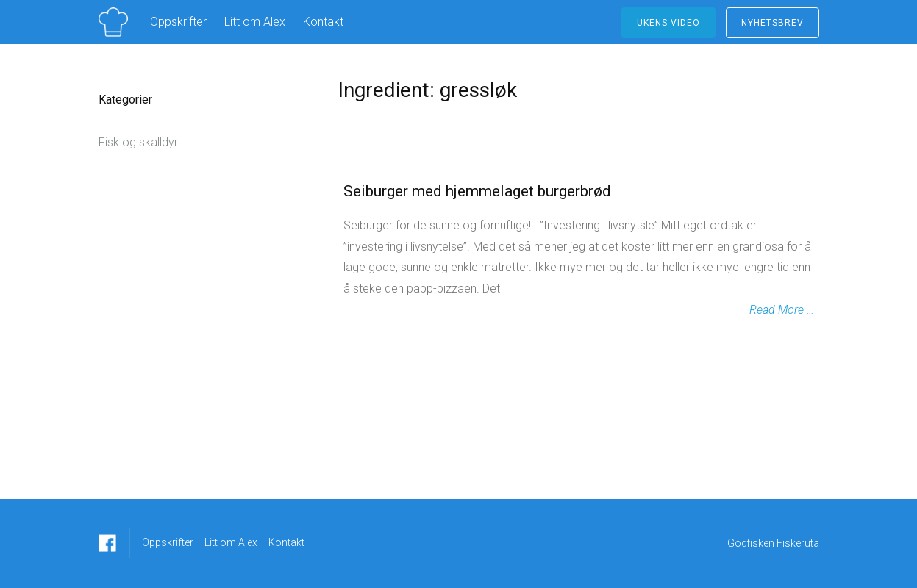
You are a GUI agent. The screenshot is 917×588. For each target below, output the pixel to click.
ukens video (668, 23)
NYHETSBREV (773, 23)
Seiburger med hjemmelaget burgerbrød (477, 191)
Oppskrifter (178, 22)
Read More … (782, 310)
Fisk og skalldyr (138, 142)
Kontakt (323, 22)
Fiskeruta (798, 543)
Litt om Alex (255, 22)
